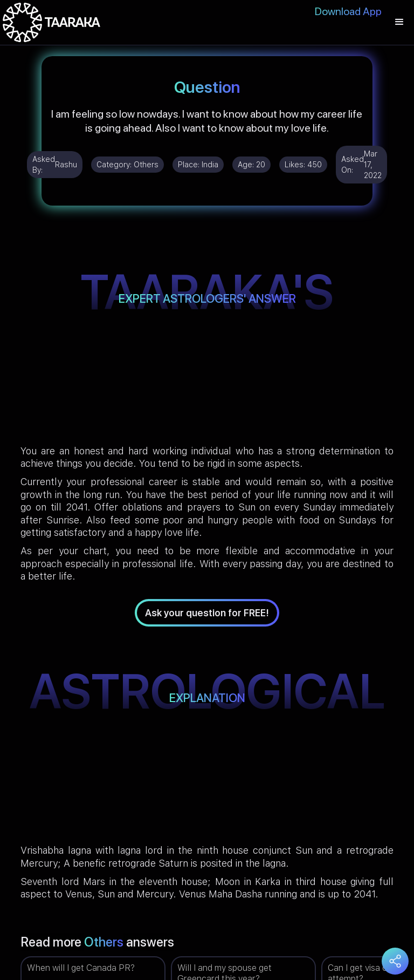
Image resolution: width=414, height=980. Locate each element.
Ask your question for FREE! (207, 613)
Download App (348, 11)
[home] (51, 22)
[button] (399, 22)
